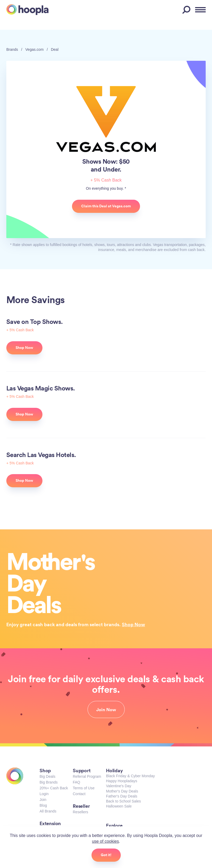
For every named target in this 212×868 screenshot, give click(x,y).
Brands (12, 49)
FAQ (76, 782)
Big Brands (49, 782)
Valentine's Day (119, 786)
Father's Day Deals (122, 796)
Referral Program (87, 776)
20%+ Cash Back (54, 788)
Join (43, 800)
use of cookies (105, 841)
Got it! (106, 855)
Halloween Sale (119, 806)
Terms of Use (84, 788)
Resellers (80, 812)
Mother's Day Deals (122, 791)
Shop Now (133, 624)
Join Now (106, 710)
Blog (43, 805)
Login (44, 794)
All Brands (48, 811)
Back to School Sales (123, 801)
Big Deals (47, 776)
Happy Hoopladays (122, 781)
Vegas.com (34, 49)
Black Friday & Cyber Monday (130, 776)
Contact (79, 794)
